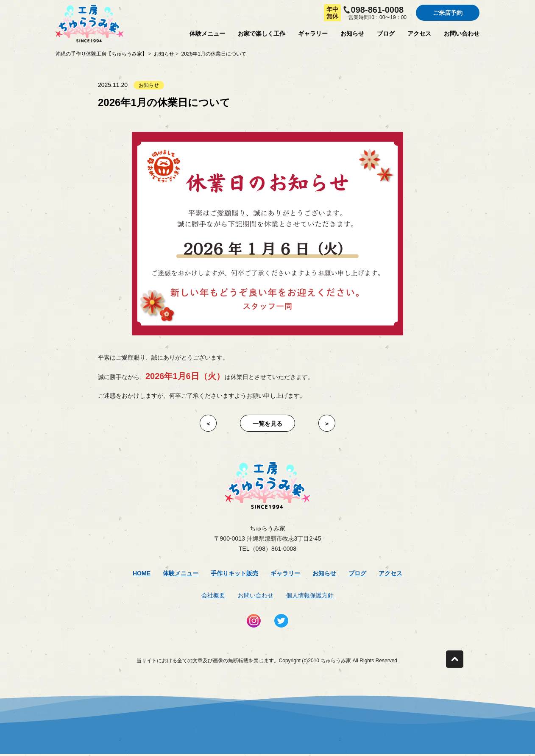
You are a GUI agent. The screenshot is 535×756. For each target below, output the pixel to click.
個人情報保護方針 (310, 595)
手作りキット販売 (234, 573)
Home (142, 573)
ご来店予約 (448, 13)
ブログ (386, 33)
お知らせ (352, 33)
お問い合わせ (462, 33)
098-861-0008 (378, 10)
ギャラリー (313, 33)
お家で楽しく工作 (262, 33)
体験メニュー (207, 33)
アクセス (419, 33)
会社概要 (213, 595)
